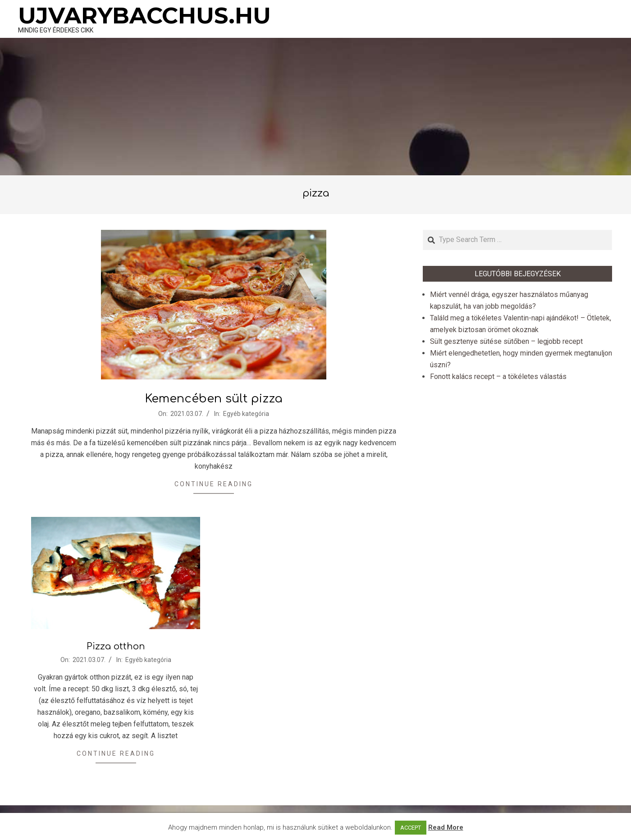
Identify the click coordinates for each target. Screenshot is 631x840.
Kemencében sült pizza (214, 399)
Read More (446, 827)
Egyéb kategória (246, 414)
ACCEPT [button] (411, 828)
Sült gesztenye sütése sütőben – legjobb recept (506, 341)
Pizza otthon (116, 646)
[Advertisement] (315, 108)
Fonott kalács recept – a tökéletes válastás (498, 377)
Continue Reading (214, 484)
